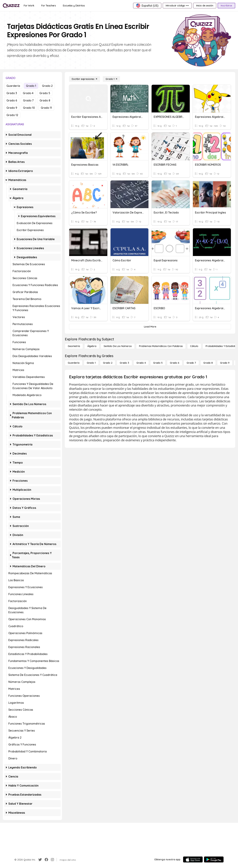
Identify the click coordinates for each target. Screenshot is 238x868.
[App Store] (193, 859)
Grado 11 (46, 108)
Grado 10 (29, 108)
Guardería (13, 86)
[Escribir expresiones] (85, 79)
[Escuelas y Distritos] (74, 6)
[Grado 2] (108, 363)
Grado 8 (45, 100)
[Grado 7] (191, 363)
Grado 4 (28, 93)
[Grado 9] (225, 363)
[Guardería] (74, 363)
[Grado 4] (141, 363)
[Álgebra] (92, 346)
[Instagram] (52, 860)
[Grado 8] (208, 363)
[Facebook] (46, 860)
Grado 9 (12, 108)
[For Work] (29, 6)
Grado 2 (47, 86)
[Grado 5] (158, 363)
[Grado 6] (175, 363)
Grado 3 (12, 93)
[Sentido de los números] (118, 346)
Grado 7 (28, 100)
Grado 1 (31, 86)
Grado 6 (12, 100)
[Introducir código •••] (177, 6)
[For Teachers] (49, 6)
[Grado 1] (111, 79)
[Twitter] (40, 860)
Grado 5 (45, 93)
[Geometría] (74, 346)
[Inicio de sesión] (205, 6)
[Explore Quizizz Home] (11, 6)
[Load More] (150, 327)
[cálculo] (194, 346)
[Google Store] (214, 859)
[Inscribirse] (226, 6)
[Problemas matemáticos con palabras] (161, 346)
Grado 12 (12, 115)
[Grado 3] (124, 363)
